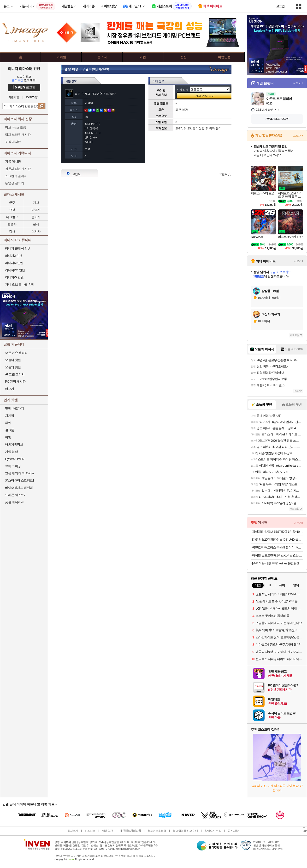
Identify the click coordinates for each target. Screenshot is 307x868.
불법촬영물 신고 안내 (185, 831)
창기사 (36, 231)
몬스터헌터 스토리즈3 (20, 480)
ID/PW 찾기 (33, 97)
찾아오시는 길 (213, 831)
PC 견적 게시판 (15, 382)
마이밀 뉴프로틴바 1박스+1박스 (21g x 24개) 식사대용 (278, 555)
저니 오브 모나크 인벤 (20, 284)
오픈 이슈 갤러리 (16, 353)
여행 (8, 437)
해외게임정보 (14, 444)
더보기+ (298, 83)
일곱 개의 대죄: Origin (19, 473)
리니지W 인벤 (14, 277)
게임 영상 (11, 452)
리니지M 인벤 (14, 263)
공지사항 (233, 831)
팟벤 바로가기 (14, 408)
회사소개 (73, 831)
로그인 (280, 6)
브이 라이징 (13, 466)
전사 (36, 224)
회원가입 (14, 97)
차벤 (8, 423)
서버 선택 (183, 89)
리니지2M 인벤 (15, 270)
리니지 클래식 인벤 (18, 248)
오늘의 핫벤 (13, 360)
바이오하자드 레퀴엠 (19, 488)
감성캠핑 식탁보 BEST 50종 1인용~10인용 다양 (278, 532)
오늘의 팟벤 (13, 367)
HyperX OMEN (15, 459)
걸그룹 (10, 430)
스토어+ (298, 136)
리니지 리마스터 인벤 (24, 68)
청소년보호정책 (157, 831)
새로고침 (295, 335)
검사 (12, 231)
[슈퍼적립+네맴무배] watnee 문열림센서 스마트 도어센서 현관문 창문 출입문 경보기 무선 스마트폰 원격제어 (278, 563)
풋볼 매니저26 (15, 502)
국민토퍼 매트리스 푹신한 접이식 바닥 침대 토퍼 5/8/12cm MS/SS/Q (278, 547)
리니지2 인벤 (14, 256)
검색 (42, 106)
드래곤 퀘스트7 (15, 495)
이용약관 (107, 831)
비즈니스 (90, 831)
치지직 (10, 416)
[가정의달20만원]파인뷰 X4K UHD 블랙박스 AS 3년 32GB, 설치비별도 (278, 540)
